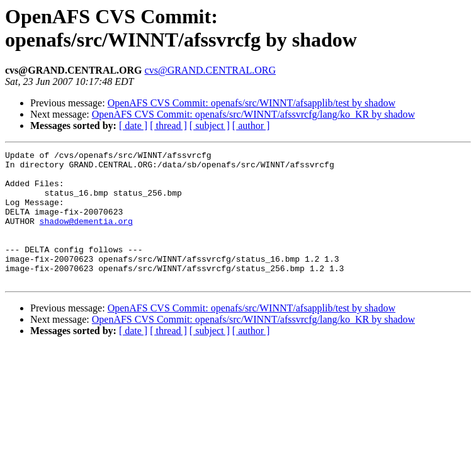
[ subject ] (210, 126)
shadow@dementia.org (86, 236)
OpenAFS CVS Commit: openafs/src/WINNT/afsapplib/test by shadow (252, 103)
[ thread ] (168, 126)
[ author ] (251, 126)
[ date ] (133, 126)
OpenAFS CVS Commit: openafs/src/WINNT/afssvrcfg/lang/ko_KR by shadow (253, 114)
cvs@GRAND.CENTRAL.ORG (211, 70)
